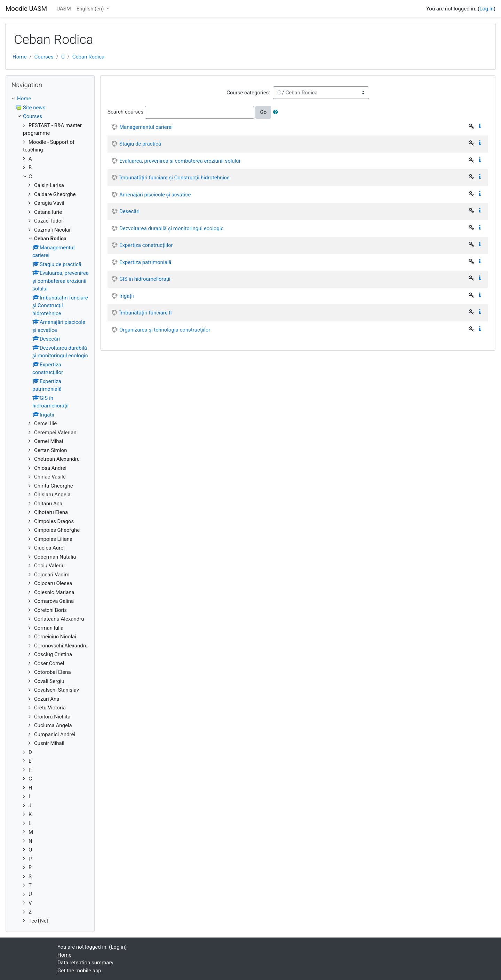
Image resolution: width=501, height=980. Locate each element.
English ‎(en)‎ (91, 9)
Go (263, 112)
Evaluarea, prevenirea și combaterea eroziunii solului (180, 161)
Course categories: (248, 93)
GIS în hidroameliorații (145, 279)
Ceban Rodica (88, 57)
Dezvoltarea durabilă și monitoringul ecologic (171, 228)
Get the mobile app (79, 971)
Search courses (125, 112)
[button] (277, 112)
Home (19, 57)
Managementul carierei (146, 127)
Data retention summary (85, 963)
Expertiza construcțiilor (146, 245)
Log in (487, 9)
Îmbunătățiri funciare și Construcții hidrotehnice (174, 178)
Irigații (127, 296)
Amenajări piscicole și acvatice (155, 195)
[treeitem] (50, 99)
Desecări (129, 211)
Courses (44, 57)
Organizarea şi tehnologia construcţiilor (165, 330)
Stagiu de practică (140, 144)
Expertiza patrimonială (145, 262)
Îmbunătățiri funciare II (146, 313)
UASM (63, 9)
